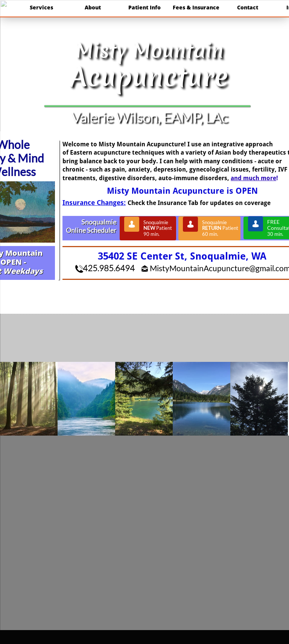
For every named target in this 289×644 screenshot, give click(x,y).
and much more (253, 178)
